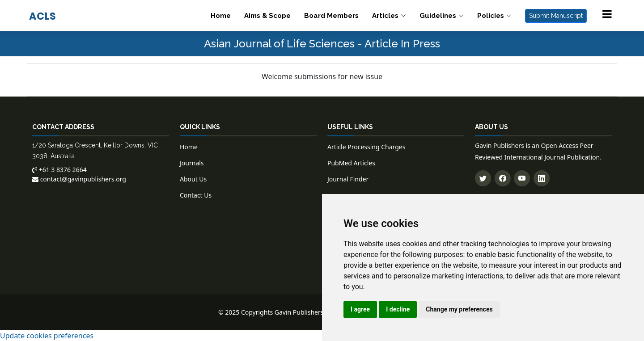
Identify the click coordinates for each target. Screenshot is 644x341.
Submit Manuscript (556, 16)
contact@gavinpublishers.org (79, 179)
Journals (192, 163)
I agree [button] (360, 309)
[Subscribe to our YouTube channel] (522, 178)
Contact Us (196, 195)
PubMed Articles (351, 163)
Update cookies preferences (47, 336)
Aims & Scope (267, 16)
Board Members (331, 16)
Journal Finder (348, 179)
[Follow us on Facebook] (503, 178)
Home (221, 16)
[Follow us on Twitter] (483, 178)
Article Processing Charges (366, 147)
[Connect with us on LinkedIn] (542, 178)
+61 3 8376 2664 (59, 170)
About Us (193, 179)
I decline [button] (398, 309)
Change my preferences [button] (459, 309)
